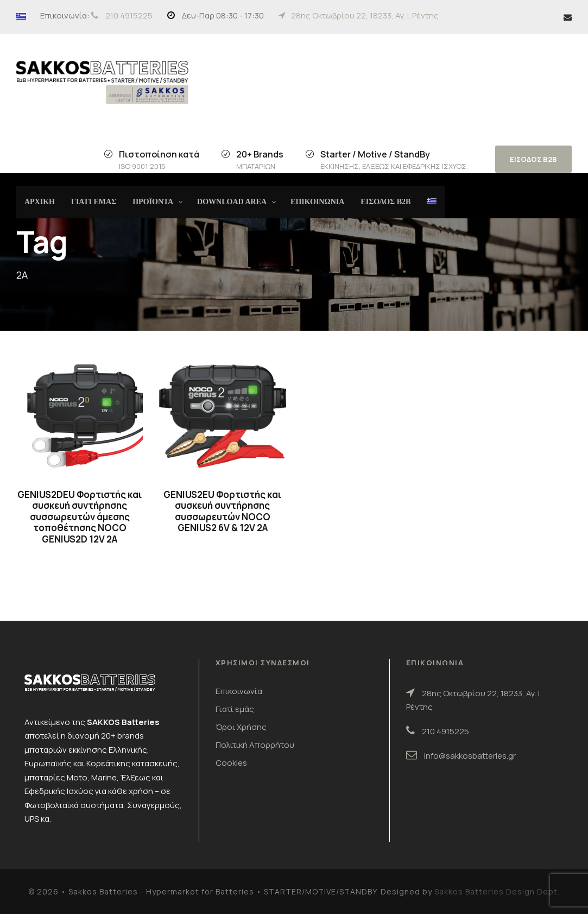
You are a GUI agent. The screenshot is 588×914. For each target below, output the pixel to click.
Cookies (231, 763)
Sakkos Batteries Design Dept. (497, 891)
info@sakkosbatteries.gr (470, 756)
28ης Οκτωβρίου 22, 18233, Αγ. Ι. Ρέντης (365, 15)
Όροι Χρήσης (241, 727)
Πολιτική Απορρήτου (255, 745)
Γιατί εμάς (235, 709)
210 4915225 (129, 15)
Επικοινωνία (239, 691)
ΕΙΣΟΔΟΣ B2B (533, 159)
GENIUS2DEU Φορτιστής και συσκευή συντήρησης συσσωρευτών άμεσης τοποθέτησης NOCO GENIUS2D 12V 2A (80, 517)
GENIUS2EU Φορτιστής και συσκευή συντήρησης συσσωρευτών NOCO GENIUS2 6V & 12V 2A (222, 511)
